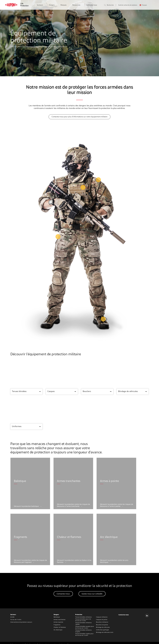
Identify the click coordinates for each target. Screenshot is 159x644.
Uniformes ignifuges (103, 630)
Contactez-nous (92, 5)
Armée (12, 617)
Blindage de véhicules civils (105, 632)
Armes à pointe (58, 622)
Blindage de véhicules (103, 627)
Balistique (57, 617)
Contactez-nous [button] (63, 594)
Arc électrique (58, 630)
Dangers (52, 5)
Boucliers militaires (102, 622)
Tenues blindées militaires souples (83, 631)
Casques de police (102, 619)
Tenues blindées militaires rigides (83, 623)
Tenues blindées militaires (83, 617)
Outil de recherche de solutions (128, 5)
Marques (63, 5)
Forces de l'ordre (16, 619)
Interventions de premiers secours (21, 622)
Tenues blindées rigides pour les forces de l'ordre (84, 634)
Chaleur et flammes (60, 627)
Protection (79, 615)
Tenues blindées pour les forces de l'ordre (83, 620)
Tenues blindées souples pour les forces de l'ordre (85, 627)
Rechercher (109, 5)
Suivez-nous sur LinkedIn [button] (92, 594)
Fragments (57, 625)
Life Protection (24, 5)
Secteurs (40, 5)
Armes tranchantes (60, 619)
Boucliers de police (102, 625)
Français (144, 5)
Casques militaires (102, 617)
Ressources (76, 5)
